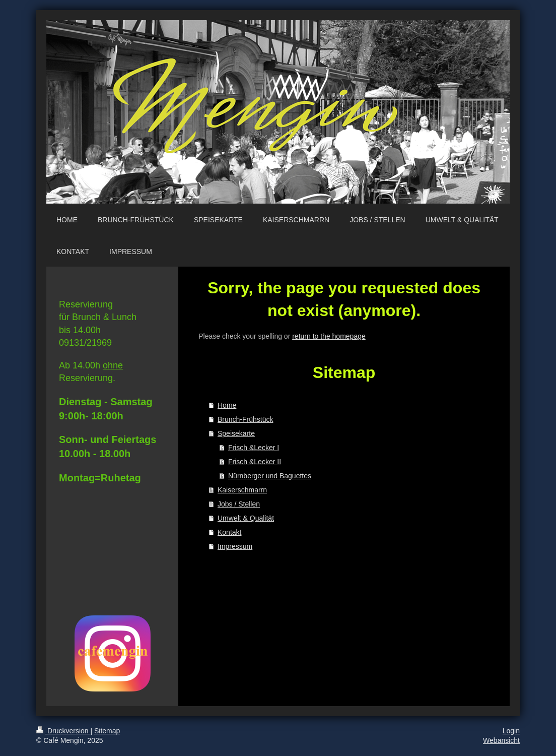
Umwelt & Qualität (246, 518)
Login (511, 731)
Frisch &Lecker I (254, 448)
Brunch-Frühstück (245, 419)
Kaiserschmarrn (242, 490)
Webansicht (501, 740)
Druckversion (63, 731)
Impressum (235, 546)
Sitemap (107, 731)
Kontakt (229, 532)
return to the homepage (329, 336)
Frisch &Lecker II (255, 462)
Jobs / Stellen (239, 504)
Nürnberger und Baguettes (270, 476)
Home (227, 405)
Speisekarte (236, 433)
